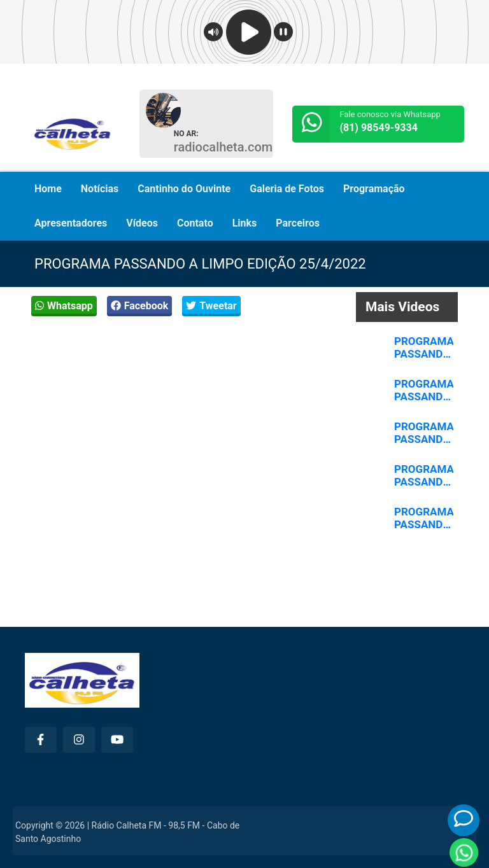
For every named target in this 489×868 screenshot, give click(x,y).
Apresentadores (71, 223)
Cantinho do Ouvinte (184, 189)
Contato (195, 223)
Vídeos (142, 223)
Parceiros (298, 223)
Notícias (100, 189)
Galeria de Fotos (287, 189)
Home (48, 189)
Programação (374, 189)
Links (245, 223)
